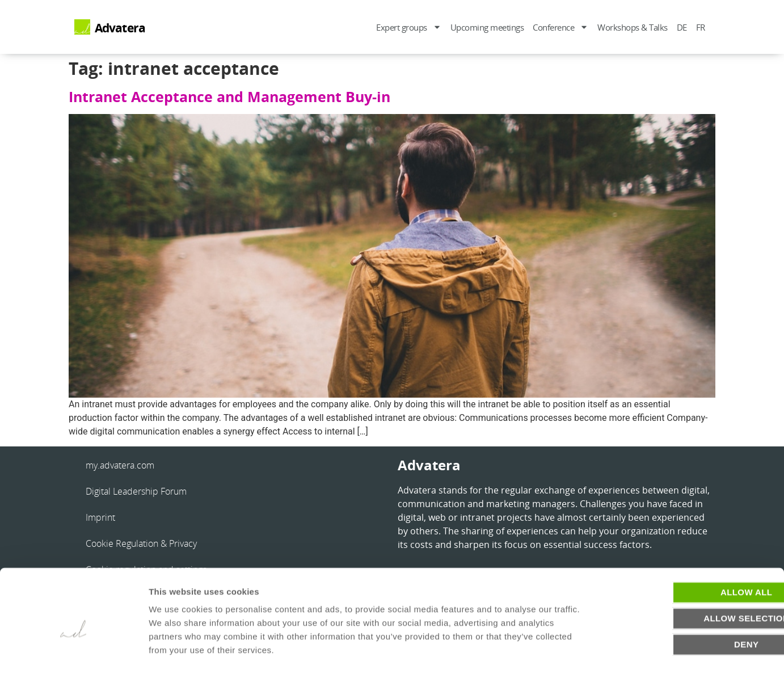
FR (701, 27)
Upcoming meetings (487, 27)
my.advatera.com (120, 465)
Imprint (100, 517)
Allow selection (690, 579)
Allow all (689, 553)
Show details (595, 657)
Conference (560, 27)
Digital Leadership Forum (136, 491)
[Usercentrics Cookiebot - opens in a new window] (73, 657)
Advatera (120, 28)
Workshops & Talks (633, 27)
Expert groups (409, 27)
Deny (689, 605)
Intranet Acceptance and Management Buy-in (229, 96)
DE (682, 27)
